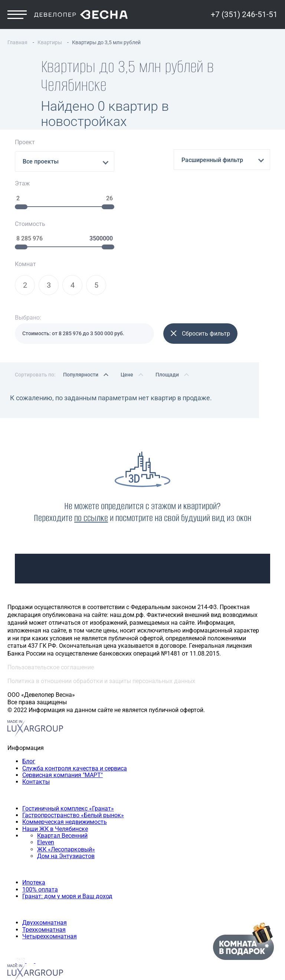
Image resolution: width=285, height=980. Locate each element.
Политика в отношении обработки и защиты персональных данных (101, 677)
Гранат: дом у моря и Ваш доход (67, 892)
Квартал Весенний (62, 832)
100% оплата (40, 886)
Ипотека (34, 879)
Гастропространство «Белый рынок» (73, 811)
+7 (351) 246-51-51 (244, 16)
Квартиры (21, 906)
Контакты (36, 778)
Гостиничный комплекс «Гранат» (68, 805)
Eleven (46, 839)
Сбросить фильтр (200, 330)
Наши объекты (28, 791)
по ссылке (91, 514)
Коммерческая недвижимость (65, 818)
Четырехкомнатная (50, 933)
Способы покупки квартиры (46, 866)
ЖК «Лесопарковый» (66, 846)
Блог (29, 758)
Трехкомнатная (44, 926)
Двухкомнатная (45, 919)
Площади (167, 371)
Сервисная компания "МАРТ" (63, 771)
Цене (127, 371)
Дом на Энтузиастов (66, 852)
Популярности (81, 371)
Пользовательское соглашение (51, 664)
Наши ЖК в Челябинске (55, 825)
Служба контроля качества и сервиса (75, 765)
